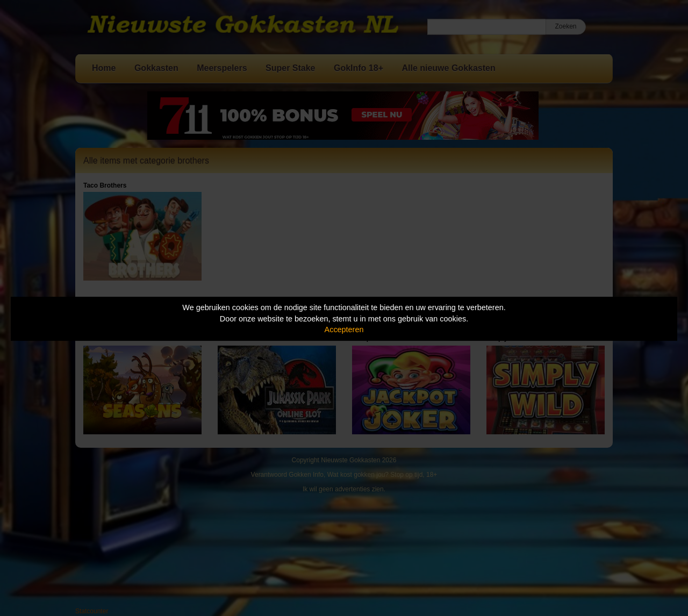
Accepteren (344, 330)
